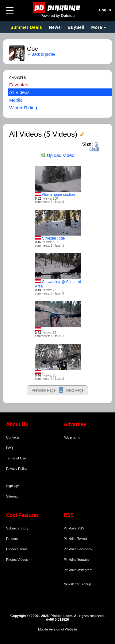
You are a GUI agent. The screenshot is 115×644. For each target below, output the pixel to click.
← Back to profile (41, 54)
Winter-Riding (23, 108)
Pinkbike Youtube (77, 560)
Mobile (16, 100)
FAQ (10, 448)
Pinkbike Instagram (78, 570)
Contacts (13, 437)
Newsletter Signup (77, 584)
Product (12, 539)
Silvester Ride (53, 238)
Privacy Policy (17, 469)
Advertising (72, 437)
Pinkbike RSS (74, 528)
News (55, 27)
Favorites (19, 85)
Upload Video (58, 155)
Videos (23, 560)
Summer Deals (27, 27)
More (97, 27)
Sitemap (12, 496)
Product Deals (17, 549)
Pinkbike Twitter (76, 539)
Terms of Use (16, 458)
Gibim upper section (58, 195)
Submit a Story (17, 528)
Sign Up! (13, 486)
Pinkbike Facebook (78, 549)
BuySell (76, 27)
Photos (11, 560)
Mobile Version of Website (57, 629)
